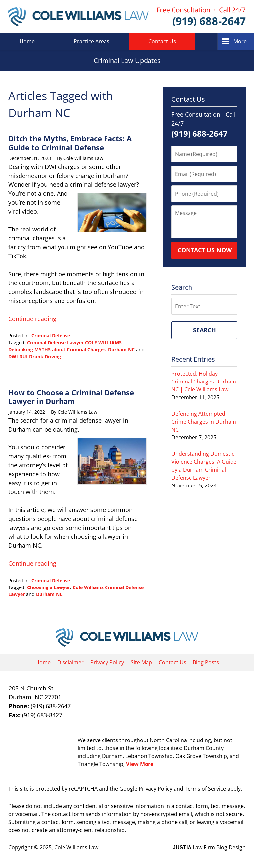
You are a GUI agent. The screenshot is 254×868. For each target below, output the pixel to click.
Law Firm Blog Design (209, 847)
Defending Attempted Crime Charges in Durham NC (204, 422)
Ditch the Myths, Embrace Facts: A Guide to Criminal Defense (70, 143)
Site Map (141, 662)
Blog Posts (206, 662)
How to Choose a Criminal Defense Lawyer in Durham (71, 397)
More (240, 41)
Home (27, 41)
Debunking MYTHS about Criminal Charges (57, 350)
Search (205, 330)
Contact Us (162, 41)
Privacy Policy (107, 662)
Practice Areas (92, 41)
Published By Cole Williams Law (201, 17)
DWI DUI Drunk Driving (35, 357)
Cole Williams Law (76, 847)
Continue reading (32, 319)
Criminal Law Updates (79, 16)
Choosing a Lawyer (49, 587)
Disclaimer (70, 662)
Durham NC (121, 350)
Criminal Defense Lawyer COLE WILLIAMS (74, 343)
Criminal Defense (51, 336)
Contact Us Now (205, 250)
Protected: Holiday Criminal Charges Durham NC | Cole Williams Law (204, 382)
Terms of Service (205, 789)
